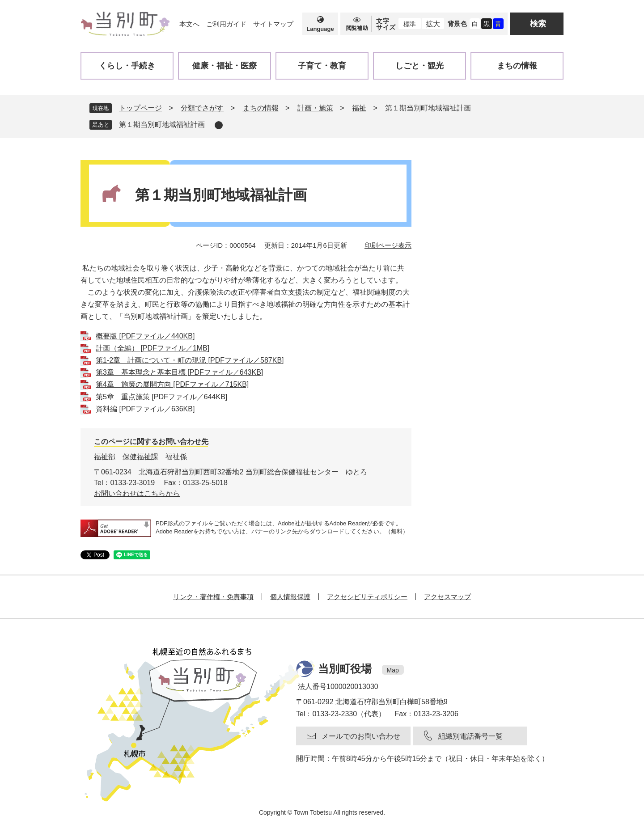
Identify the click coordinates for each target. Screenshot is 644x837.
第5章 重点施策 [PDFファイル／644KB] (161, 397)
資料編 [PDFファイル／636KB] (145, 409)
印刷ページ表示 (388, 245)
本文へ (189, 24)
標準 (410, 24)
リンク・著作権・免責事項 (213, 597)
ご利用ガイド (226, 24)
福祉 (359, 108)
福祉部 (105, 457)
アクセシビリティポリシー (367, 597)
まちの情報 (261, 108)
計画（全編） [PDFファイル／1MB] (153, 348)
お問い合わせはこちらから (137, 493)
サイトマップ (273, 24)
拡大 (433, 24)
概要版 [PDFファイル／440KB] (145, 336)
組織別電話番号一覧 (470, 736)
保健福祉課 (140, 457)
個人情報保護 (290, 597)
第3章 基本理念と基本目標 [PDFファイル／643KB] (179, 372)
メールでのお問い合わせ (361, 736)
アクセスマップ (447, 597)
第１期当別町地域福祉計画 (162, 125)
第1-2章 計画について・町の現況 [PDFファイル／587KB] (190, 360)
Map (393, 670)
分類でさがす (202, 108)
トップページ (140, 108)
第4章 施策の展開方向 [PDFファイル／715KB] (172, 384)
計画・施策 (315, 108)
